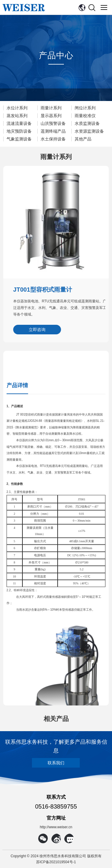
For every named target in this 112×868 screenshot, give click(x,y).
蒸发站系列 (17, 116)
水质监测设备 (87, 123)
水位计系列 (17, 108)
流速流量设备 (19, 123)
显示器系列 (51, 116)
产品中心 (56, 56)
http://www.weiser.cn (56, 827)
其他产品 (83, 139)
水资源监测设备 (89, 131)
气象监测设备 (19, 139)
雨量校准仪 (85, 116)
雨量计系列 (51, 108)
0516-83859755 (56, 806)
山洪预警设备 (53, 123)
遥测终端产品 (53, 131)
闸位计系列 (85, 108)
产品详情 (17, 530)
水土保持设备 (53, 139)
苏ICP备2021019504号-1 (56, 862)
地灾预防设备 (19, 131)
